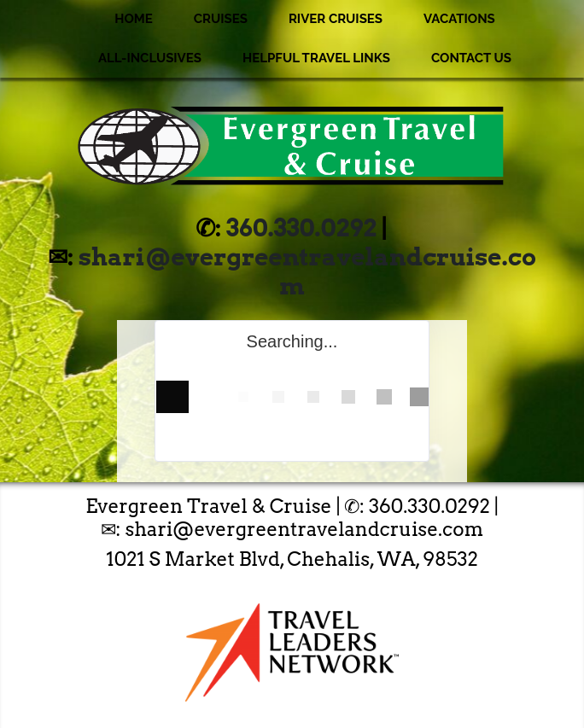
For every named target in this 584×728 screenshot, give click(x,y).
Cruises (221, 19)
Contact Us (471, 58)
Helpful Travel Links (316, 58)
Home (134, 19)
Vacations (459, 19)
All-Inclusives (150, 58)
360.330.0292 (301, 228)
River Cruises (336, 19)
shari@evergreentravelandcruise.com (307, 271)
